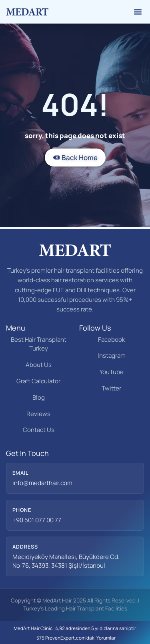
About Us (39, 365)
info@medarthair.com (42, 483)
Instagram (112, 356)
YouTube (112, 372)
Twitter (111, 388)
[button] (138, 12)
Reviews (38, 414)
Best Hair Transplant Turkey (39, 344)
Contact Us (39, 430)
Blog (39, 397)
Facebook (112, 340)
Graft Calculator (38, 381)
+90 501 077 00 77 (37, 520)
